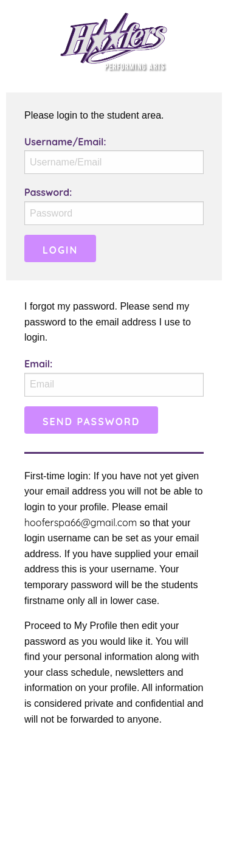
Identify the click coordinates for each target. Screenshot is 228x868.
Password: (48, 192)
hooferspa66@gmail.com (81, 523)
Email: (38, 364)
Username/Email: (65, 142)
